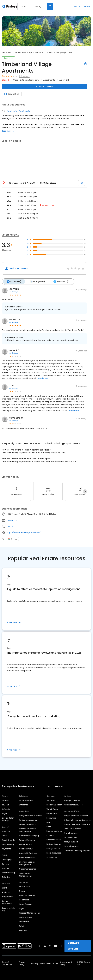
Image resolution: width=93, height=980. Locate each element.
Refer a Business (71, 846)
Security (35, 963)
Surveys (5, 864)
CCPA (56, 963)
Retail (22, 926)
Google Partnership (7, 902)
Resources (51, 818)
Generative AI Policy (66, 963)
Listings (5, 800)
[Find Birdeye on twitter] (39, 946)
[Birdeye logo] (10, 7)
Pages (5, 813)
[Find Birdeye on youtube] (55, 946)
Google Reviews (26, 849)
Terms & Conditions (7, 963)
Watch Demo (52, 809)
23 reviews (24, 76)
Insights (5, 868)
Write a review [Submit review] (45, 86)
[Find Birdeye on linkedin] (45, 946)
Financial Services (27, 895)
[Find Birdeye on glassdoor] (61, 946)
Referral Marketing (27, 840)
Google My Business (28, 853)
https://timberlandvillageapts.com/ (24, 532)
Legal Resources (54, 853)
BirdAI (4, 888)
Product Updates (54, 831)
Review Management (29, 820)
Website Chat (26, 844)
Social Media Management (25, 874)
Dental (22, 891)
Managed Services (72, 800)
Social (4, 836)
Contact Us (12, 520)
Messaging (7, 859)
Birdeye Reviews (54, 844)
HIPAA (49, 963)
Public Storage (26, 917)
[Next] (85, 491)
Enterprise (24, 805)
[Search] (50, 6)
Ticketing (6, 877)
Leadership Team (54, 805)
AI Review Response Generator (77, 820)
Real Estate (20, 52)
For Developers (70, 837)
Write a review (82, 6)
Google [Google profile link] (13, 539)
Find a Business (71, 833)
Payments (6, 849)
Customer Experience (29, 869)
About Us (51, 800)
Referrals (6, 809)
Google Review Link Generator (77, 824)
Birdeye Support (71, 842)
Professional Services (73, 805)
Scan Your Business (72, 829)
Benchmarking (8, 873)
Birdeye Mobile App (8, 909)
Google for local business (31, 815)
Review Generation (28, 824)
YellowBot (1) (61, 281)
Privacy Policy (22, 963)
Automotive (25, 887)
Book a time (52, 813)
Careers (50, 835)
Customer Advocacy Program (77, 850)
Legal (21, 908)
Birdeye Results (53, 848)
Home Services (26, 904)
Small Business (26, 800)
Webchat (6, 831)
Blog (48, 822)
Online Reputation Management (27, 830)
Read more (8, 131)
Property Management (29, 913)
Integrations (7, 896)
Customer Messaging (29, 836)
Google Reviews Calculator (76, 815)
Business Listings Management (27, 863)
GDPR (42, 963)
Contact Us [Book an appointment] (12, 94)
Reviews (5, 805)
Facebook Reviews (27, 857)
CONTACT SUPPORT (73, 946)
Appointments (8, 840)
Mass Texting (8, 844)
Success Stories (54, 840)
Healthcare (24, 900)
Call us (10, 526)
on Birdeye (14, 292)
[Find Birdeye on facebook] (34, 946)
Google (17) (37, 281)
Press (49, 827)
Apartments (35, 52)
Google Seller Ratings (8, 819)
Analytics (6, 892)
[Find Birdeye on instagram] (50, 946)
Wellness (23, 930)
